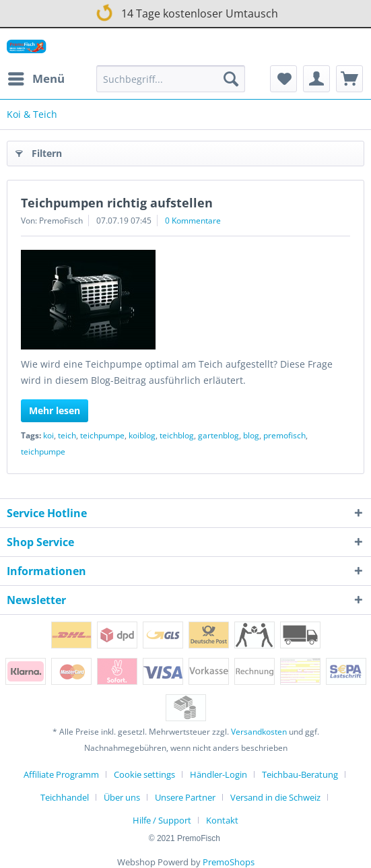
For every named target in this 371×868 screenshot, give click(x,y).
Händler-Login (218, 774)
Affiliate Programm (61, 774)
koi (48, 435)
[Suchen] (231, 79)
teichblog (177, 435)
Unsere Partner (185, 797)
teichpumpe (102, 435)
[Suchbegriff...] (170, 79)
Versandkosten (259, 732)
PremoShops (229, 862)
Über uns (122, 797)
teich (67, 435)
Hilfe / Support (162, 820)
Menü (36, 77)
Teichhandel (65, 797)
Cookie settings (144, 774)
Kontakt (222, 820)
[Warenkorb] (349, 79)
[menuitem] (36, 79)
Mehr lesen (55, 410)
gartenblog (218, 435)
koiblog (142, 435)
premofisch (284, 435)
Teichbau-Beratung (300, 774)
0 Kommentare (193, 221)
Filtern (39, 151)
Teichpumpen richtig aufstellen (117, 203)
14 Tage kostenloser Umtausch (185, 11)
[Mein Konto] (316, 79)
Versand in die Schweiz (275, 797)
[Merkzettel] (283, 79)
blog (251, 435)
